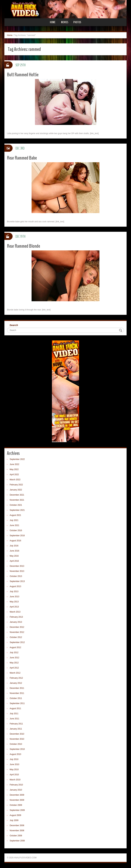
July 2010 (14, 759)
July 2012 (14, 653)
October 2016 (16, 530)
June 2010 (14, 764)
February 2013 (16, 617)
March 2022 (15, 480)
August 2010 (15, 754)
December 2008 (17, 825)
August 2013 (15, 586)
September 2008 (17, 841)
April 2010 (14, 775)
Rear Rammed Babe (22, 158)
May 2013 (14, 602)
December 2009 (17, 795)
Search (14, 325)
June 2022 (14, 464)
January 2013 (16, 622)
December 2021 (17, 495)
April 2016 (14, 561)
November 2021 (17, 500)
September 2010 (17, 749)
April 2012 (14, 668)
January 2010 (16, 790)
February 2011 (16, 724)
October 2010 (16, 744)
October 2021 (16, 505)
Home (53, 22)
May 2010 (14, 770)
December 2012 (17, 627)
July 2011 (14, 714)
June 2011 (14, 719)
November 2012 (17, 632)
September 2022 (17, 459)
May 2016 (14, 556)
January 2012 (16, 683)
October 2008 (16, 836)
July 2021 (14, 520)
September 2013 (17, 581)
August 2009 (15, 815)
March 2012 (15, 673)
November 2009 (17, 800)
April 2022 (14, 475)
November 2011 (17, 693)
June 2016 (14, 551)
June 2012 (14, 658)
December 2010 (17, 734)
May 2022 (14, 469)
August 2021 (15, 515)
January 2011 (16, 729)
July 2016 (14, 546)
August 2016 (15, 541)
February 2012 (16, 678)
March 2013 (15, 612)
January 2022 (16, 490)
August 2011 (15, 708)
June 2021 (14, 525)
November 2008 (17, 831)
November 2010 (17, 739)
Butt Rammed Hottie (23, 75)
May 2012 (14, 663)
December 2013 (17, 566)
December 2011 (17, 688)
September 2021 (17, 510)
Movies (65, 22)
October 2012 (16, 637)
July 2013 (14, 591)
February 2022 (16, 485)
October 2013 (16, 576)
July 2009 (14, 820)
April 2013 (14, 607)
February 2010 (16, 785)
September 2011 (17, 703)
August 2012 (15, 647)
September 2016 (17, 536)
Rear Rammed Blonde (24, 246)
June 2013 (14, 597)
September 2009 (17, 810)
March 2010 (15, 780)
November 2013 (17, 571)
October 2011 (16, 698)
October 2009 (16, 805)
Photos (77, 22)
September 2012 (17, 642)
